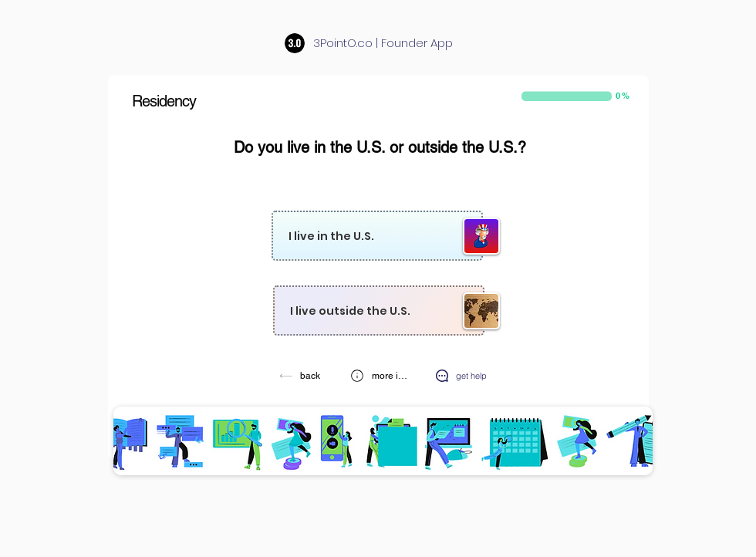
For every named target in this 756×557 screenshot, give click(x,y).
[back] (301, 375)
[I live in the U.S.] (377, 236)
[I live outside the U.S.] (379, 311)
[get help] (461, 375)
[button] (380, 375)
